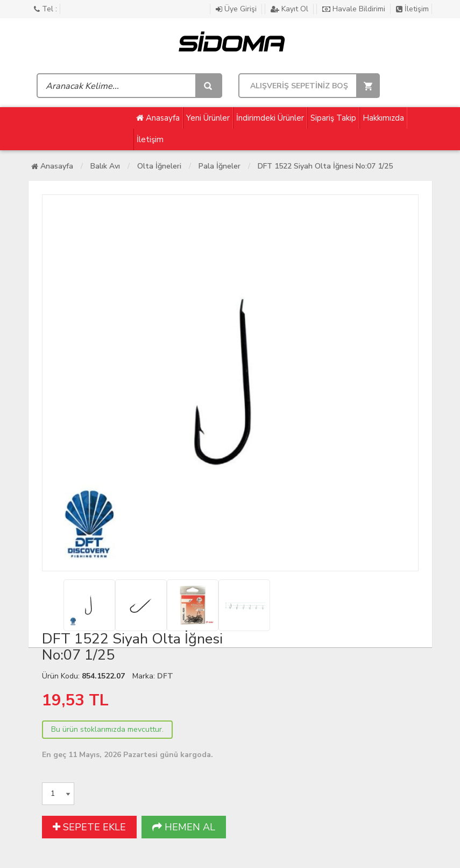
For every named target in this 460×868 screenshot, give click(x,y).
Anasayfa (158, 118)
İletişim (412, 9)
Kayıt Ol (291, 9)
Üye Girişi (237, 9)
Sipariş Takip (333, 118)
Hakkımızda (383, 118)
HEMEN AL (184, 827)
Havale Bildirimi (355, 9)
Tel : (45, 9)
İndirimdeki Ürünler (270, 118)
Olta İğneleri (159, 166)
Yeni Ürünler (208, 118)
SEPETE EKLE (89, 827)
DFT (165, 676)
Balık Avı (105, 166)
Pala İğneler (220, 166)
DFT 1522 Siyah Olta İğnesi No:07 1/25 (325, 166)
